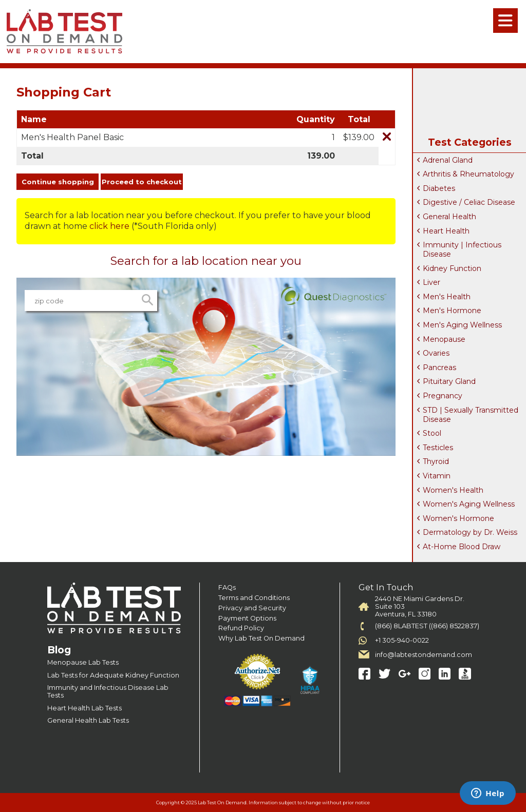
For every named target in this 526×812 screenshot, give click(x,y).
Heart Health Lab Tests (84, 708)
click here (109, 226)
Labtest (64, 32)
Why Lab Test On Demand (261, 638)
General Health (449, 217)
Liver (431, 282)
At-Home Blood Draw (462, 547)
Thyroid (436, 461)
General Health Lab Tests (88, 720)
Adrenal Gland (448, 160)
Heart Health (446, 231)
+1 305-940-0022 (402, 640)
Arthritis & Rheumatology (468, 174)
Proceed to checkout (142, 182)
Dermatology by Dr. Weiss (470, 532)
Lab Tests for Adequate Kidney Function (113, 675)
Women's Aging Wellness (469, 504)
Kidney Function (452, 268)
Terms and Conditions (254, 598)
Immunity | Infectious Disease (462, 249)
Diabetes (439, 188)
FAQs (227, 587)
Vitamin (437, 476)
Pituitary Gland (449, 381)
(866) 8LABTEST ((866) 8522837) (427, 626)
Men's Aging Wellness (462, 325)
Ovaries (436, 353)
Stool (432, 433)
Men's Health (447, 297)
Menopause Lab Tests (83, 662)
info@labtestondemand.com (424, 655)
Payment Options (247, 618)
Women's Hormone (458, 518)
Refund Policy (241, 628)
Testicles (438, 448)
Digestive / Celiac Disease (469, 202)
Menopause (444, 339)
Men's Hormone (452, 311)
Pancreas (439, 368)
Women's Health (453, 490)
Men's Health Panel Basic (72, 137)
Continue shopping (58, 182)
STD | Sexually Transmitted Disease (471, 415)
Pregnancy (443, 396)
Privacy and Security (252, 608)
